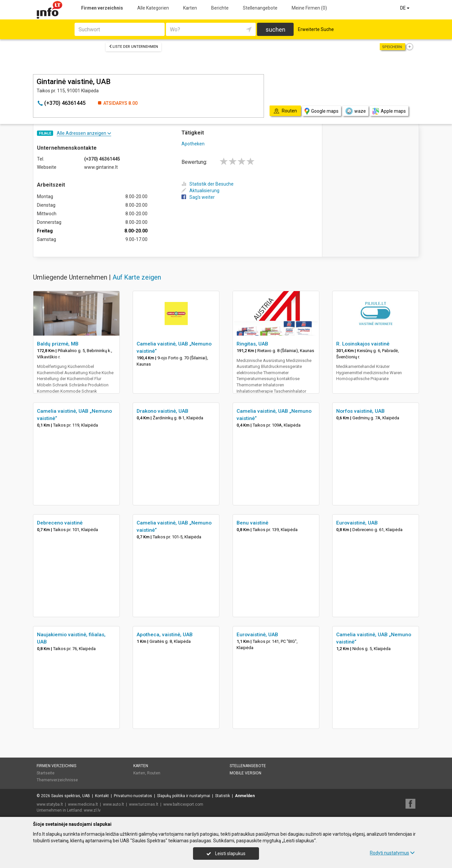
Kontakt (102, 796)
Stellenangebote (260, 8)
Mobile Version (245, 773)
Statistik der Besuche (208, 184)
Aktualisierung (200, 191)
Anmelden (245, 796)
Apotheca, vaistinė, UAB (165, 635)
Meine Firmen (309, 8)
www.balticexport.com (183, 804)
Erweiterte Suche (316, 29)
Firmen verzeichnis (102, 8)
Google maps (322, 111)
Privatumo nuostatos (133, 796)
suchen (275, 30)
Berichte (220, 8)
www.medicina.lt (83, 804)
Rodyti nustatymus (392, 853)
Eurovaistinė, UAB (357, 523)
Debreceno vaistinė (60, 523)
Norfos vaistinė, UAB (360, 411)
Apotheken (193, 144)
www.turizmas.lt (144, 804)
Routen (154, 773)
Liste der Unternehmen (133, 47)
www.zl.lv (92, 810)
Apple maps (389, 111)
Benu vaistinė (252, 523)
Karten (190, 8)
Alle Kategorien (153, 8)
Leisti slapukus (226, 853)
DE (405, 8)
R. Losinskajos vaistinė (363, 344)
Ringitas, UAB (252, 344)
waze (355, 111)
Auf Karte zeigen (137, 277)
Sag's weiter (198, 197)
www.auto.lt (113, 804)
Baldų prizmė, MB (58, 344)
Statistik (223, 796)
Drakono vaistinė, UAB (162, 411)
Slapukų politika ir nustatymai (184, 796)
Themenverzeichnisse (57, 780)
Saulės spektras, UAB (71, 796)
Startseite (46, 773)
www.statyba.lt (50, 804)
